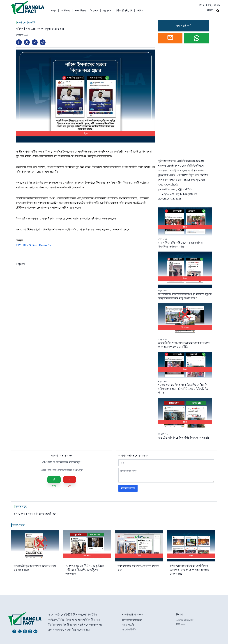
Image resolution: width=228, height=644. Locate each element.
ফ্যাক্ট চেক (65, 11)
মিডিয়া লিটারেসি (124, 11)
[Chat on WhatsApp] (197, 38)
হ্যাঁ (54, 480)
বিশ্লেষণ (94, 11)
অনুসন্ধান (107, 11)
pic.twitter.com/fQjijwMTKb (175, 189)
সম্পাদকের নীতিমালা (132, 620)
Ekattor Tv (45, 245)
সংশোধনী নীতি (130, 629)
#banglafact (198, 180)
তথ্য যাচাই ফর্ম (183, 26)
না (70, 480)
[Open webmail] (170, 38)
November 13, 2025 (170, 198)
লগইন (210, 10)
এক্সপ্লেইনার (80, 11)
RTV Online (30, 245)
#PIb (161, 184)
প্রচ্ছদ (53, 11)
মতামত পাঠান (128, 488)
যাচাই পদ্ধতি (128, 625)
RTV (18, 245)
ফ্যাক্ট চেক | (26, 23)
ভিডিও (140, 11)
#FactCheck (171, 184)
